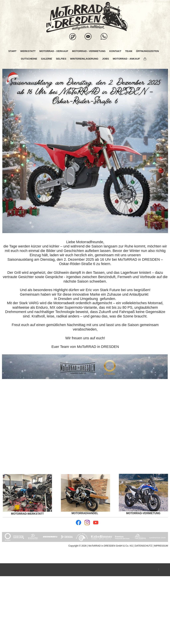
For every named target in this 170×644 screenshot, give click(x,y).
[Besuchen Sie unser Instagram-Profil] (87, 523)
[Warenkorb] (146, 59)
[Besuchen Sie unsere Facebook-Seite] (79, 523)
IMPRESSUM (161, 546)
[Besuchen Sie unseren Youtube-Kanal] (96, 523)
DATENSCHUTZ (144, 546)
